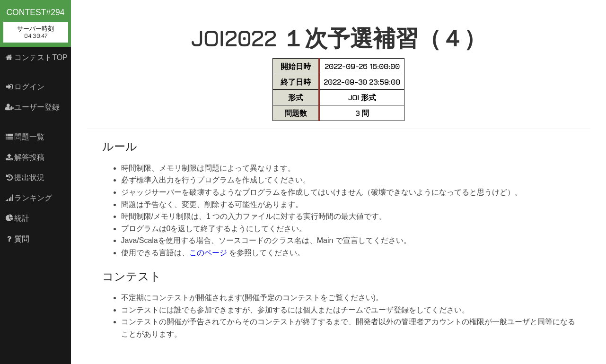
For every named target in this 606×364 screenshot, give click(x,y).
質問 (17, 239)
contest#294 (36, 25)
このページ (208, 253)
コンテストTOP (36, 57)
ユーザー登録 (32, 107)
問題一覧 (25, 137)
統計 (17, 218)
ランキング (29, 198)
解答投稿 (25, 157)
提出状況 (25, 178)
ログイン (25, 87)
